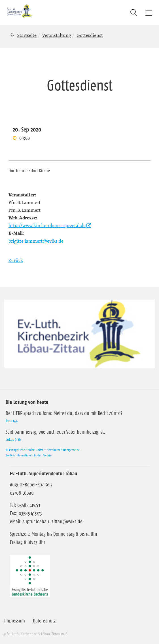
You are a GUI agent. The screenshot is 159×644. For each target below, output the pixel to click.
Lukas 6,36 (13, 439)
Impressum (15, 621)
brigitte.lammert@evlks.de (36, 241)
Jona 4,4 (12, 421)
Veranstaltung (57, 35)
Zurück (16, 260)
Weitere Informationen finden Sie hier (29, 455)
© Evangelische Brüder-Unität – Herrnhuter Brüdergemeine (43, 450)
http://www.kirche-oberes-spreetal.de (47, 225)
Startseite (27, 35)
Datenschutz (44, 621)
